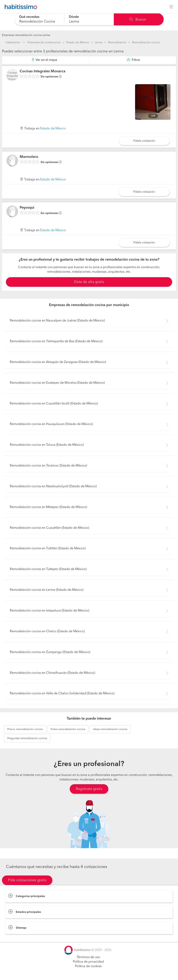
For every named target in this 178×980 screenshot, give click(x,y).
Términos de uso (88, 957)
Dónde (74, 17)
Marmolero (29, 157)
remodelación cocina (25, 729)
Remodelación (117, 42)
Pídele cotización (144, 141)
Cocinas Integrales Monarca (43, 71)
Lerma (99, 42)
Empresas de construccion (44, 42)
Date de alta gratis (89, 282)
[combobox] (39, 19)
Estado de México (78, 42)
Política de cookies (88, 966)
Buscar (138, 20)
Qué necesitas (29, 17)
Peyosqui (27, 208)
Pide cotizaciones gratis (27, 880)
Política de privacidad (88, 962)
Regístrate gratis (89, 789)
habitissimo (13, 42)
